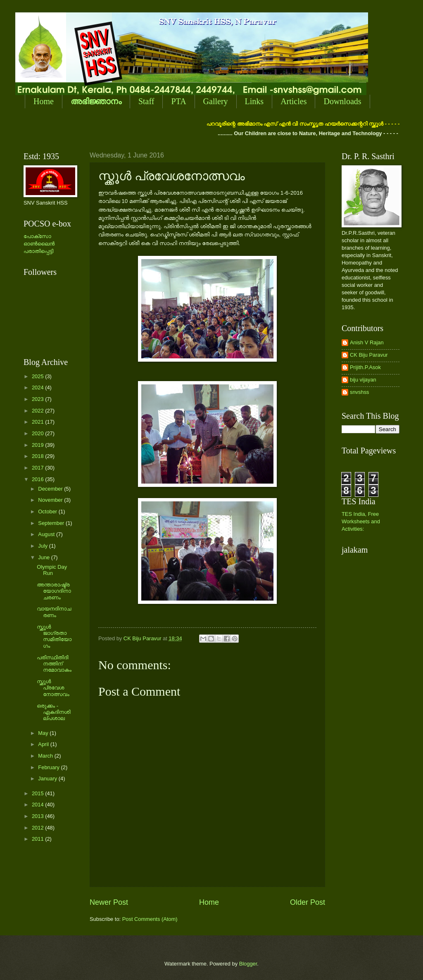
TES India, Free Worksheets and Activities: (361, 521)
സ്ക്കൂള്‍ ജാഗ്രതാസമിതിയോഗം (54, 636)
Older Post (308, 902)
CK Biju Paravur (369, 355)
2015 (38, 793)
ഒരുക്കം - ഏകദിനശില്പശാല (54, 712)
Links (254, 101)
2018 (38, 456)
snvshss (360, 392)
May (44, 733)
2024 (38, 387)
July (43, 546)
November (51, 500)
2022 (38, 411)
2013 (38, 816)
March (46, 756)
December (51, 489)
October (48, 511)
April (44, 744)
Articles (293, 101)
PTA (178, 101)
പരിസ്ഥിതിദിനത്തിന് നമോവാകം (54, 664)
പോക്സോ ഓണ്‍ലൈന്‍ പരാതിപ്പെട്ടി (39, 244)
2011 (38, 839)
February (49, 767)
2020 (38, 433)
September (52, 523)
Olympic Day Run (52, 570)
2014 (38, 805)
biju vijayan (363, 380)
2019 (38, 445)
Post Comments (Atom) (150, 919)
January (48, 779)
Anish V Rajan (367, 342)
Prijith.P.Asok (365, 367)
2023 (38, 399)
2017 (38, 468)
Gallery (216, 101)
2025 (38, 376)
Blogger (248, 964)
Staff (146, 101)
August (47, 534)
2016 (38, 479)
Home (44, 101)
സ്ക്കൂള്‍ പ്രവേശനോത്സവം (53, 688)
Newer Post (109, 902)
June (45, 557)
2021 (38, 422)
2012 (38, 828)
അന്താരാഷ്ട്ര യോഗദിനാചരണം (54, 591)
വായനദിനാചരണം (54, 612)
